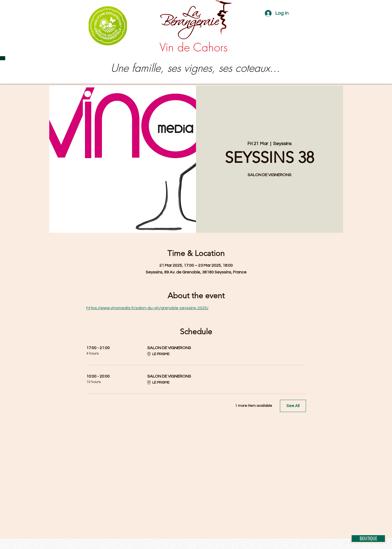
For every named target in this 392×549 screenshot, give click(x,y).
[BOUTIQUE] (368, 539)
